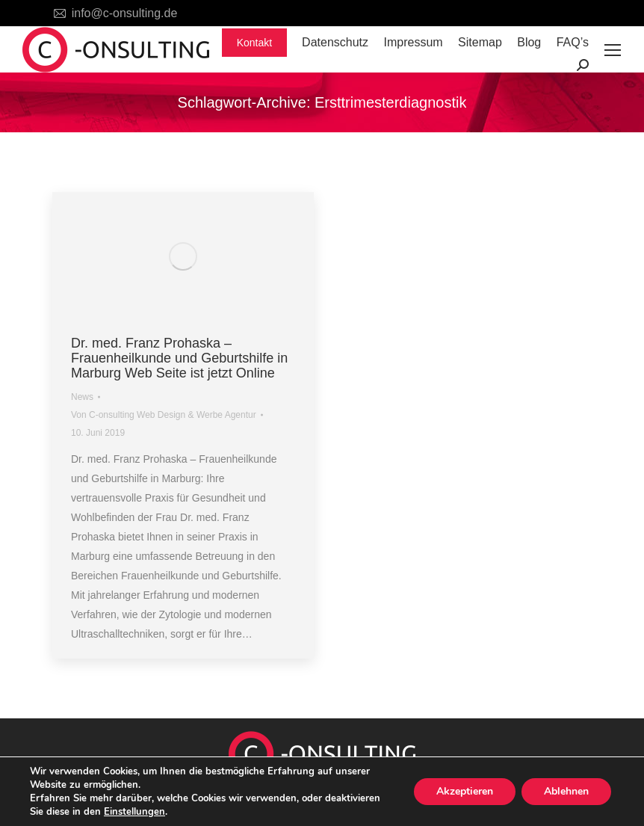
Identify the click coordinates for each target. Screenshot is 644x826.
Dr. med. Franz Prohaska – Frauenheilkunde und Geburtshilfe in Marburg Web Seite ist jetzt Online (179, 358)
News (82, 397)
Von (164, 415)
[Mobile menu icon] (613, 50)
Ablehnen (566, 791)
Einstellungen (134, 812)
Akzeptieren (465, 791)
